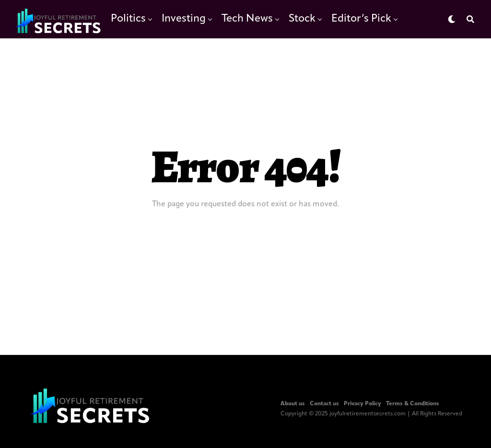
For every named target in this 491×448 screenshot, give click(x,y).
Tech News (247, 19)
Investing (184, 19)
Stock (302, 19)
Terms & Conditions (413, 404)
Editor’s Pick (361, 19)
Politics (128, 19)
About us (293, 404)
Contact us (324, 404)
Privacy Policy (362, 404)
